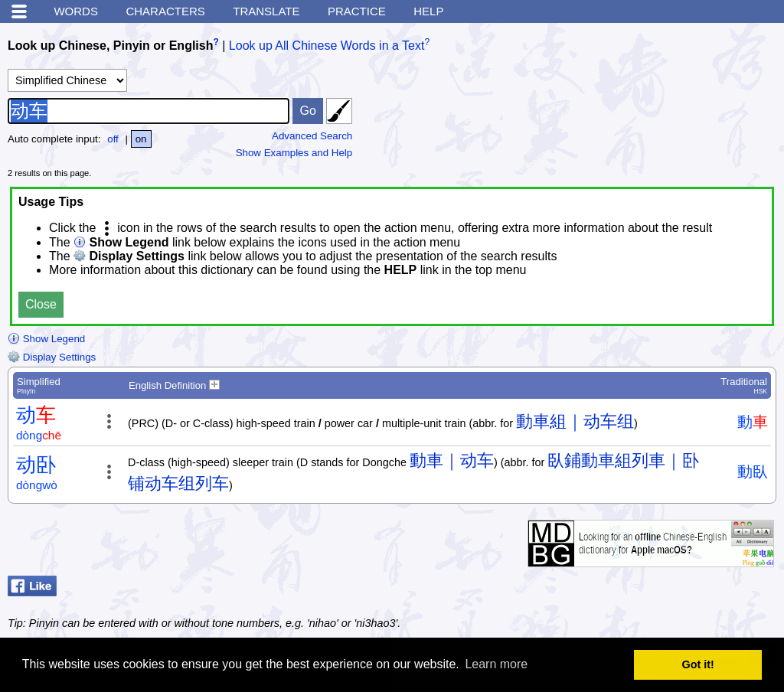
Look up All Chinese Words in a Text (327, 46)
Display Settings (52, 357)
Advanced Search (312, 136)
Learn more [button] (496, 664)
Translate (266, 11)
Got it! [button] (698, 664)
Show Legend (46, 339)
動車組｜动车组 (575, 421)
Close (41, 304)
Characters (165, 11)
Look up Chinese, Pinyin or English (110, 46)
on (141, 139)
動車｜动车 (452, 460)
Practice (357, 11)
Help (428, 11)
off (113, 139)
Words (76, 11)
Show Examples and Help (294, 153)
